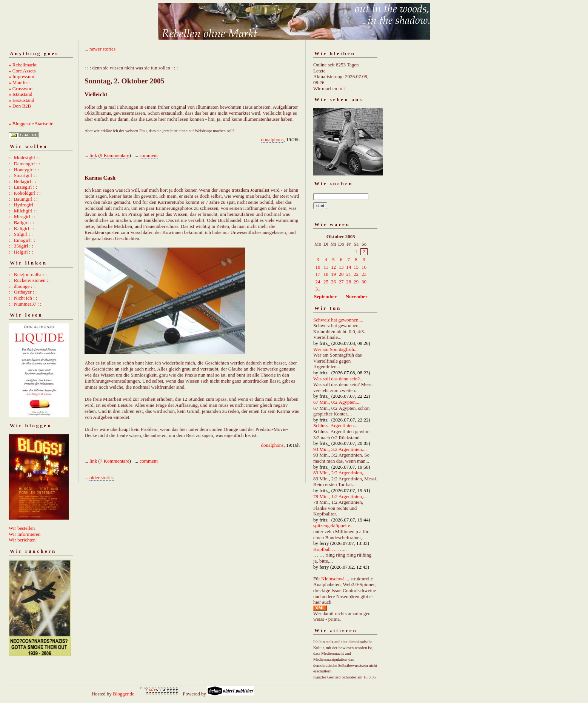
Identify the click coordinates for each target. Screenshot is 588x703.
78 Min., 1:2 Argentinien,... (340, 496)
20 (341, 274)
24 (318, 282)
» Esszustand (22, 100)
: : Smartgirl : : (23, 175)
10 (318, 267)
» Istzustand (20, 94)
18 (326, 274)
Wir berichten (22, 540)
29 (356, 282)
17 (318, 274)
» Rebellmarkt (23, 65)
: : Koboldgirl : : (25, 193)
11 (326, 267)
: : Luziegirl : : (23, 187)
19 (333, 274)
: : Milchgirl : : (23, 211)
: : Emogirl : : (22, 240)
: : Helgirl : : (21, 252)
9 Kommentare (115, 155)
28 (349, 282)
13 (341, 267)
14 (349, 267)
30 (364, 282)
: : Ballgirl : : (21, 222)
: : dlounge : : (22, 286)
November (357, 296)
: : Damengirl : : (24, 164)
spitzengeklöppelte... (333, 525)
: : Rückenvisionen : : (30, 280)
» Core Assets (22, 71)
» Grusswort (21, 88)
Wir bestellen (22, 528)
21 (349, 274)
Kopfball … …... (330, 549)
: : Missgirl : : (22, 216)
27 (341, 282)
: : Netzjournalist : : (28, 275)
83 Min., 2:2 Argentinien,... (340, 473)
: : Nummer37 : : (25, 304)
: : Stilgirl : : (21, 234)
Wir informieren (25, 534)
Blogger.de (124, 694)
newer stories (102, 49)
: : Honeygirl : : (24, 170)
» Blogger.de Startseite (31, 124)
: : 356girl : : (21, 246)
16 (364, 267)
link (93, 155)
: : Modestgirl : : (25, 158)
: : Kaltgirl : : (22, 228)
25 (326, 282)
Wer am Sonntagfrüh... (336, 349)
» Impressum (22, 76)
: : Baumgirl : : (23, 199)
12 (333, 267)
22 (356, 274)
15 (356, 267)
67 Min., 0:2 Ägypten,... (337, 402)
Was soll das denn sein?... (338, 379)
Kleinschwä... (335, 579)
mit (342, 88)
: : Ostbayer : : (23, 292)
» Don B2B (20, 106)
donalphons (272, 139)
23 (364, 274)
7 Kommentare (115, 461)
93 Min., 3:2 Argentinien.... (340, 449)
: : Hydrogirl (21, 205)
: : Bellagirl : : (22, 181)
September (325, 296)
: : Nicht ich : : (23, 298)
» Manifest (19, 82)
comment (149, 155)
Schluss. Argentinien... (335, 425)
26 (333, 282)
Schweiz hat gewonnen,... (338, 320)
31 (318, 289)
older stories (102, 478)
